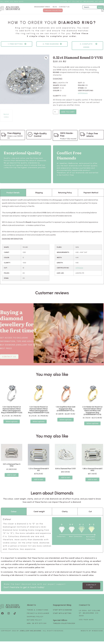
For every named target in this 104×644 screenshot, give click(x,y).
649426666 (83, 93)
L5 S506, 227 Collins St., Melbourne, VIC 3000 (81, 1)
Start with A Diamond (62, 610)
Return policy (34, 620)
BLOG (55, 7)
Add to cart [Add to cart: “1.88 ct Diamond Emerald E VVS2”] (92, 479)
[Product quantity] (56, 112)
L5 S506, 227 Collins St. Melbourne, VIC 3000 (90, 613)
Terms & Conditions (38, 610)
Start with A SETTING (62, 613)
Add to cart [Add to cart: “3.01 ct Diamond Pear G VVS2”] (12, 475)
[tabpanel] (52, 240)
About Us (31, 605)
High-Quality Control (40, 135)
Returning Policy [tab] (65, 193)
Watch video (6, 116)
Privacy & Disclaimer (38, 613)
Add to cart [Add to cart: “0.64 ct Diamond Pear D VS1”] (66, 477)
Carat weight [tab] (39, 511)
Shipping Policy (35, 617)
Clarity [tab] (65, 511)
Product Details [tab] (13, 193)
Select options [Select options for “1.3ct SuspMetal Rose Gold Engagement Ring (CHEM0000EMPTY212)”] (66, 420)
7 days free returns (92, 135)
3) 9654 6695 (18, 1)
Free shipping (14, 133)
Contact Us (84, 605)
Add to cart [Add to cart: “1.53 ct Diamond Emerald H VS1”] (38, 479)
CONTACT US (64, 7)
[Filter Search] (93, 7)
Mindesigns (98, 631)
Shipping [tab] (39, 193)
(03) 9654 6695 (86, 620)
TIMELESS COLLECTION (53, 10)
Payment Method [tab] (91, 193)
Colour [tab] (14, 511)
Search (100, 7)
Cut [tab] (90, 511)
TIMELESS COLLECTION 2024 (64, 623)
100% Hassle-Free (67, 134)
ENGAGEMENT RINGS (43, 7)
